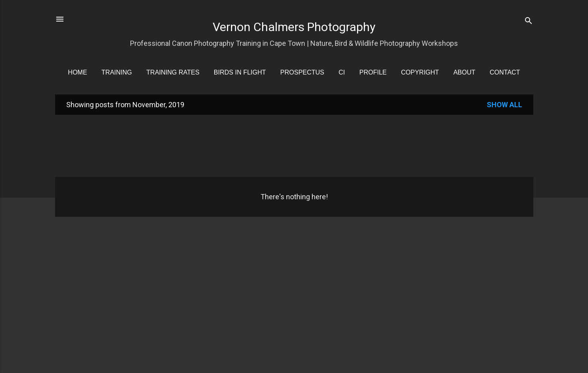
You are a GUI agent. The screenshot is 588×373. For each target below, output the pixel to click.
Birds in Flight (240, 72)
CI (342, 72)
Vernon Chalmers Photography (294, 27)
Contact (505, 72)
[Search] (529, 22)
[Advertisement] (294, 145)
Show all (504, 105)
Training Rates (173, 72)
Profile (373, 72)
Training (116, 72)
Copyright (420, 72)
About (464, 72)
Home (77, 72)
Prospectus (302, 72)
